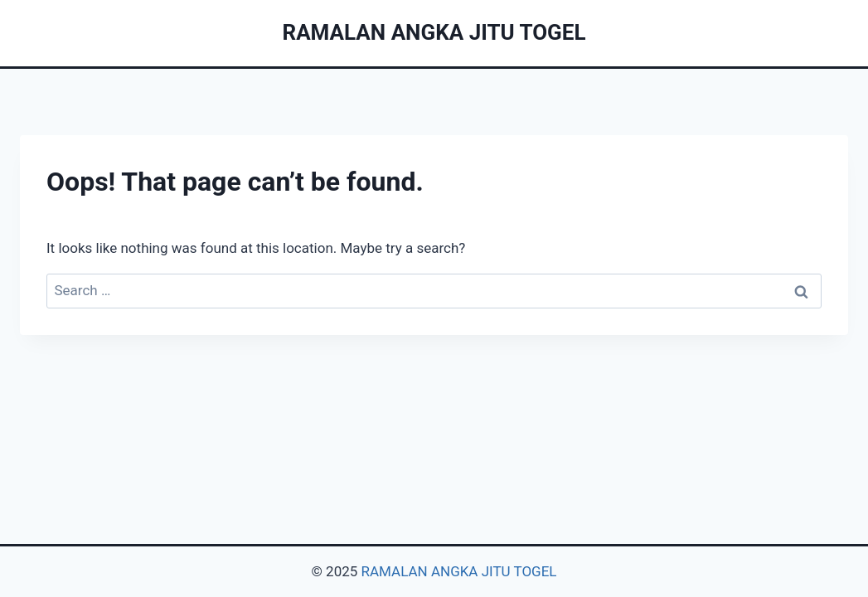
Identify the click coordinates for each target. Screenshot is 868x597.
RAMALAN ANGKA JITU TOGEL (459, 571)
